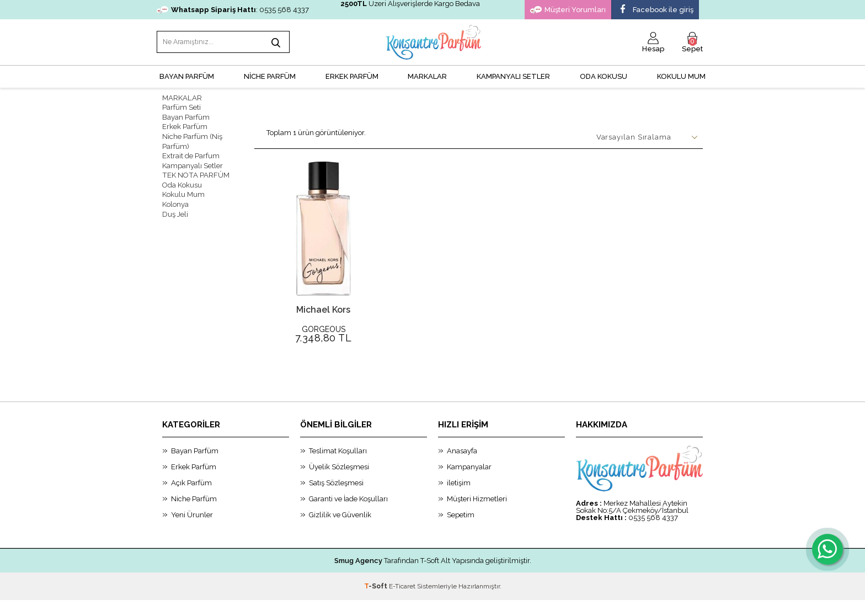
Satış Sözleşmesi (336, 499)
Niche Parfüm (194, 515)
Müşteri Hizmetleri (477, 515)
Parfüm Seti (181, 106)
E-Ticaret (402, 602)
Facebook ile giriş (655, 10)
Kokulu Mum (681, 75)
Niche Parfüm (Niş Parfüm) (192, 138)
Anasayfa (462, 467)
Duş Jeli (175, 209)
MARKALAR (427, 75)
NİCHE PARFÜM (270, 75)
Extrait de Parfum (191, 152)
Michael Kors (323, 308)
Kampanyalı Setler (193, 162)
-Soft (377, 602)
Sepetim (461, 531)
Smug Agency (358, 577)
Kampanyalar (469, 483)
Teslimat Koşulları (338, 467)
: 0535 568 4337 (233, 10)
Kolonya (175, 199)
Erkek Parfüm (185, 124)
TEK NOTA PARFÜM (195, 171)
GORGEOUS (324, 328)
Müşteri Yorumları (568, 10)
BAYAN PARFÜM (187, 75)
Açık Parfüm (191, 499)
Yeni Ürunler (192, 531)
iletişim (459, 499)
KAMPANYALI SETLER (513, 75)
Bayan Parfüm (186, 115)
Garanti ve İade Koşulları (348, 515)
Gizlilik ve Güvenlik (340, 531)
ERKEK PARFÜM (352, 75)
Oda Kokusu (604, 75)
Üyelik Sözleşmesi (339, 483)
